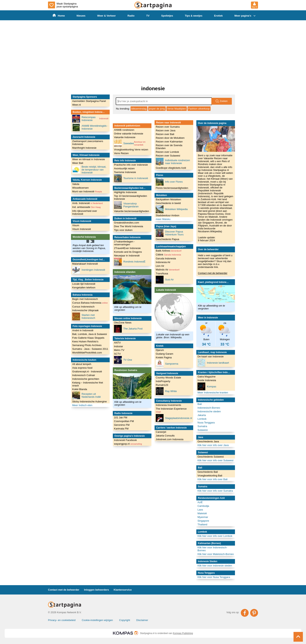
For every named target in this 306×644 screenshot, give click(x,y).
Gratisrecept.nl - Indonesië (87, 371)
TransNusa (162, 273)
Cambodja (203, 506)
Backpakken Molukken (168, 199)
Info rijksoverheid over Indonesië (85, 212)
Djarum (160, 350)
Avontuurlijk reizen (124, 168)
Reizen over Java (165, 130)
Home (59, 15)
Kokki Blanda (80, 389)
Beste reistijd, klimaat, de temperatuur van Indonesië (89, 170)
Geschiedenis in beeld (168, 203)
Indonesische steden (209, 411)
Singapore (203, 521)
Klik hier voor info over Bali (213, 479)
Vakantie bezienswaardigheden (132, 211)
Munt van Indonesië (87, 191)
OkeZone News (123, 323)
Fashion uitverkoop (199, 109)
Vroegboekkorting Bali (210, 476)
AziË (200, 502)
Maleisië (202, 513)
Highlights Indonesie (125, 192)
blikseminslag (139, 109)
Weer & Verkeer (106, 16)
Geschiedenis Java (208, 441)
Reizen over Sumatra (168, 127)
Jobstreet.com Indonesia (170, 439)
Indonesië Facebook (125, 440)
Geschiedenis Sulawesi (211, 457)
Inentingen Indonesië (89, 270)
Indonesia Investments (168, 405)
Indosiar (118, 346)
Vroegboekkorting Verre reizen (131, 150)
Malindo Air (168, 270)
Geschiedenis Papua (167, 239)
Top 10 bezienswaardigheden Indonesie (130, 197)
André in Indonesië (83, 330)
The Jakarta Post (128, 329)
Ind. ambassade (86, 207)
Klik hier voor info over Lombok (215, 536)
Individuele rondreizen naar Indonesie (173, 162)
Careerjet (161, 432)
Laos (200, 510)
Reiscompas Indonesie (90, 119)
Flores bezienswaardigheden (172, 188)
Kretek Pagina (164, 357)
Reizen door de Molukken (170, 138)
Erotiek (219, 16)
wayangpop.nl (128, 444)
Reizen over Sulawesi (168, 156)
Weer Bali (78, 163)
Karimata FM (121, 429)
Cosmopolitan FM (124, 421)
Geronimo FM (122, 425)
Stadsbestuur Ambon (168, 215)
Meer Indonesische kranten (213, 393)
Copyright (125, 620)
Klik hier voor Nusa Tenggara (214, 577)
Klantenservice (123, 590)
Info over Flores (169, 182)
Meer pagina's (246, 16)
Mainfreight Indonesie (84, 148)
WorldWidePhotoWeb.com (87, 353)
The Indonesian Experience (171, 410)
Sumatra (202, 426)
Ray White (166, 391)
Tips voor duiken (123, 230)
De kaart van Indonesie (211, 356)
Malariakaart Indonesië (85, 264)
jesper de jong (157, 109)
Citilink (168, 255)
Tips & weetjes (194, 16)
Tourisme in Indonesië (131, 178)
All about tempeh (82, 364)
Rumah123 (162, 385)
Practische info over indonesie (131, 165)
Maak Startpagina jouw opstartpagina (63, 5)
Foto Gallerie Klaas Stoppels (88, 338)
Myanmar (203, 517)
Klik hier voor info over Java (213, 445)
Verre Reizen (121, 153)
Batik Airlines (169, 251)
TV (148, 16)
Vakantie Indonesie (125, 137)
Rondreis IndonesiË (130, 262)
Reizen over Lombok (167, 152)
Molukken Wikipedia (172, 209)
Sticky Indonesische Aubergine (89, 402)
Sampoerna (167, 364)
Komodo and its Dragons (128, 252)
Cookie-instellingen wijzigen (97, 620)
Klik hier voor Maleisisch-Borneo (216, 554)
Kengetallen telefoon (84, 288)
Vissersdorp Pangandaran (126, 205)
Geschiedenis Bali (208, 472)
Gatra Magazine (207, 377)
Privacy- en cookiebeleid (62, 620)
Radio (131, 16)
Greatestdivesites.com (127, 223)
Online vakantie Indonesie (129, 134)
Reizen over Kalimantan (169, 142)
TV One (123, 360)
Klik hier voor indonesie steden (215, 566)
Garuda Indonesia (166, 258)
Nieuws (81, 16)
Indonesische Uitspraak (85, 310)
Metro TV (119, 350)
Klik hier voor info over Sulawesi (215, 460)
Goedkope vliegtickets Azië (171, 168)
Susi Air (165, 280)
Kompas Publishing (183, 633)
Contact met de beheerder (213, 273)
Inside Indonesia (207, 380)
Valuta (76, 184)
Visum (76, 225)
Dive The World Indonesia (129, 226)
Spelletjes (167, 16)
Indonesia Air (163, 262)
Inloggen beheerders (96, 590)
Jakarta (202, 415)
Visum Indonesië (82, 229)
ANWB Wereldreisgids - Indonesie (90, 127)
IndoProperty (163, 381)
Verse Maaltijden (177, 109)
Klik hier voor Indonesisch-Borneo (212, 549)
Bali (200, 404)
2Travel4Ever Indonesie (127, 248)
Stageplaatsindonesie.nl (174, 418)
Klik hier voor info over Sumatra (215, 491)
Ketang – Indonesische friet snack (88, 384)
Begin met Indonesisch (85, 299)
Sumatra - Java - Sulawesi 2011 (90, 349)
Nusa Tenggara (206, 423)
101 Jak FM (121, 417)
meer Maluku (163, 219)
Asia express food (82, 368)
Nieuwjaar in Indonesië (127, 256)
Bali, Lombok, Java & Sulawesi (90, 334)
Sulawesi (203, 430)
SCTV (117, 354)
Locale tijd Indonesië (84, 284)
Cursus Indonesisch (83, 307)
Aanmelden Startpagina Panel (89, 101)
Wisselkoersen (81, 188)
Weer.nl (76, 105)
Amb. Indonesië (87, 203)
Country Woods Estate (168, 378)
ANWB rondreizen (124, 130)
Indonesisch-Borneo (209, 408)
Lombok (202, 419)
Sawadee (132, 143)
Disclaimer (142, 620)
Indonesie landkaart (213, 363)
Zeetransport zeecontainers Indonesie (88, 143)
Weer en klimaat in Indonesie (89, 159)
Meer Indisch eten (82, 405)
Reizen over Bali (165, 134)
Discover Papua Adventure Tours (170, 233)
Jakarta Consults (165, 436)
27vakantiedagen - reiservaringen (124, 243)
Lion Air (160, 266)
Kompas (207, 386)
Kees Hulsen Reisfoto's (85, 341)
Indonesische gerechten (86, 379)
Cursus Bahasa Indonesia (90, 303)
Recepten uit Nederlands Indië (86, 395)
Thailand (202, 524)
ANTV (117, 343)
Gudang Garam (165, 354)
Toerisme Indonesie (125, 172)
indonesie (153, 88)
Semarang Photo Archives (87, 345)
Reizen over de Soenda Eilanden (169, 147)
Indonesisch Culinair (84, 375)
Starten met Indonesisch (84, 316)
